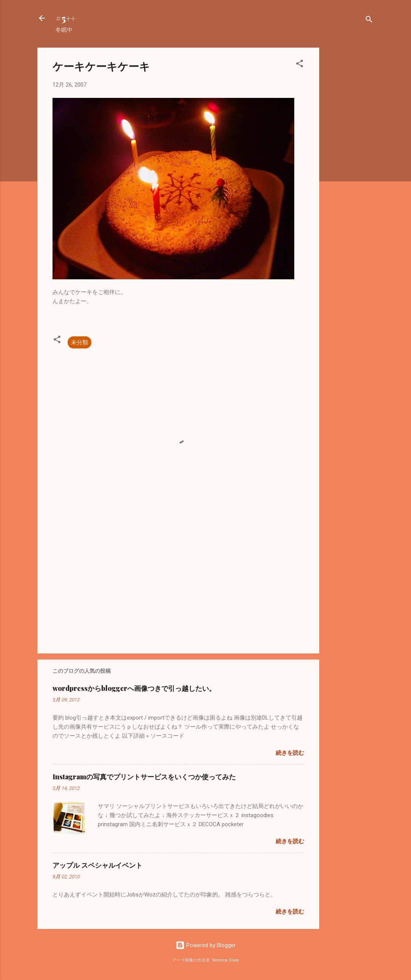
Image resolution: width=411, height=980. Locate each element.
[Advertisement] (349, 161)
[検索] (369, 21)
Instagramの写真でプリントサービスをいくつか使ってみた (144, 777)
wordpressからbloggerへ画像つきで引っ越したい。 (134, 688)
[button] (300, 65)
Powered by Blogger (206, 945)
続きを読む (290, 753)
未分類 (80, 342)
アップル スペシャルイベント (97, 865)
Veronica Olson (226, 960)
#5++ (66, 18)
